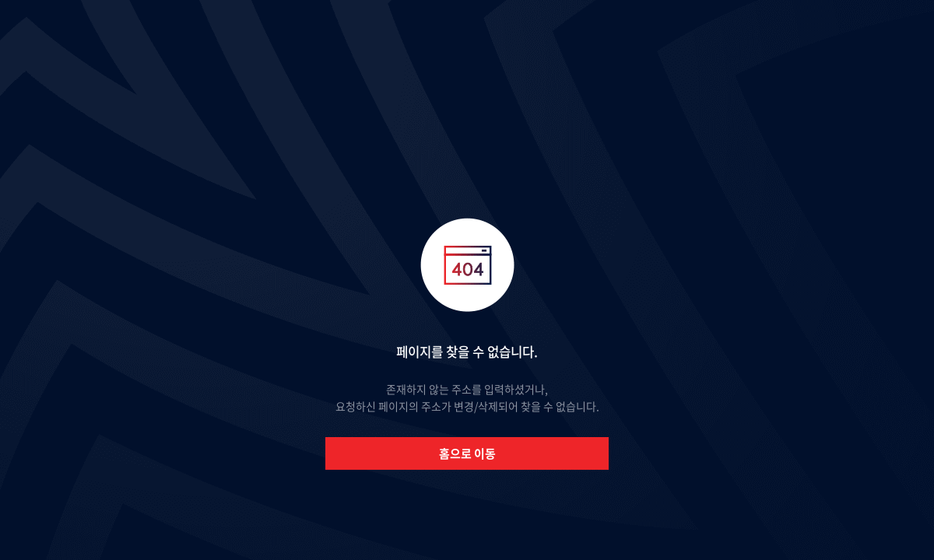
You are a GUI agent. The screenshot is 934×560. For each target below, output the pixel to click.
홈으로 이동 (467, 453)
